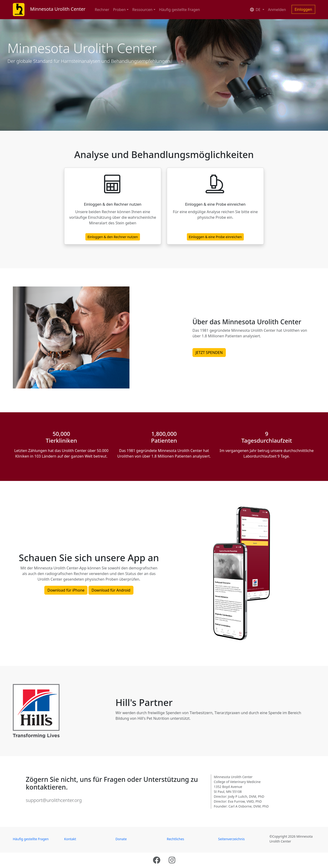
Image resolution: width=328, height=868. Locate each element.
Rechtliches (175, 839)
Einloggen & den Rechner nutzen (113, 237)
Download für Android (111, 590)
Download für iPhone (66, 590)
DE (256, 10)
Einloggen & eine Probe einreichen (215, 237)
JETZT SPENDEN (209, 353)
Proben (119, 10)
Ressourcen (142, 10)
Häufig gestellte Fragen (180, 10)
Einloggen (303, 9)
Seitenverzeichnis (231, 839)
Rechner (102, 10)
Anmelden (277, 10)
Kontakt (70, 839)
